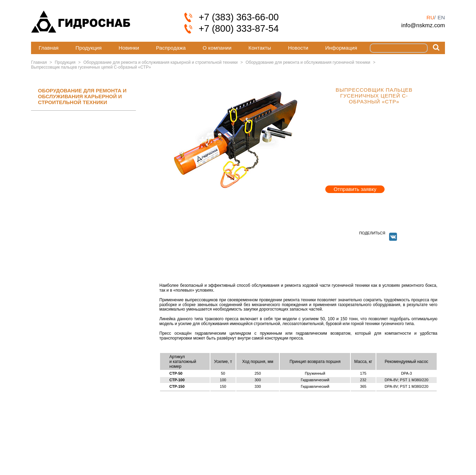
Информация (341, 48)
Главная (49, 48)
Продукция (89, 48)
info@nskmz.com (423, 25)
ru (430, 17)
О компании (217, 48)
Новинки (129, 48)
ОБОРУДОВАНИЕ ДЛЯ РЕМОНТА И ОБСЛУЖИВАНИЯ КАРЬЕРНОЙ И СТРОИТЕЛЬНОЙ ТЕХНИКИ (82, 97)
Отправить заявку (355, 189)
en (441, 17)
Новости (298, 48)
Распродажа (171, 48)
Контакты (260, 48)
